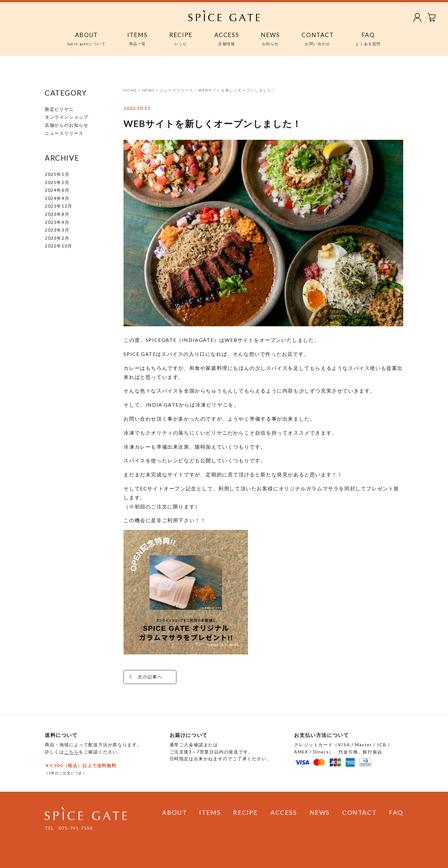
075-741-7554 (76, 828)
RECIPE (245, 812)
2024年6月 (57, 190)
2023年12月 (59, 206)
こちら (71, 752)
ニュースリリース (64, 133)
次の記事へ (172, 677)
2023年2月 (57, 238)
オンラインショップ (67, 117)
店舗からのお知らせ (67, 125)
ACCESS (284, 812)
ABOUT (174, 812)
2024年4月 (57, 198)
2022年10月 (59, 246)
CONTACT (359, 812)
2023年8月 (57, 214)
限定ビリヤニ (59, 109)
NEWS (320, 812)
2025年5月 (57, 174)
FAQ (396, 812)
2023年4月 (57, 222)
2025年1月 (57, 182)
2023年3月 (57, 230)
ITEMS (210, 812)
